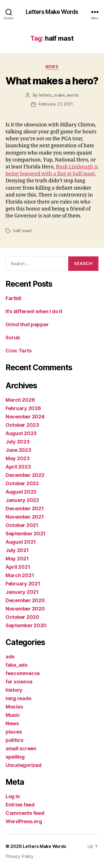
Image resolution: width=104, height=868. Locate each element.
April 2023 (18, 467)
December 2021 (25, 508)
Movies (14, 707)
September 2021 (26, 534)
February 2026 (23, 408)
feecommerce (23, 673)
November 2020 (25, 609)
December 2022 (25, 475)
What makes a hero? (52, 81)
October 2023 (22, 425)
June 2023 (18, 450)
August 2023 (21, 433)
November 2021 (25, 517)
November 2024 (25, 417)
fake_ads (17, 665)
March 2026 (20, 400)
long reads (18, 698)
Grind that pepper (27, 324)
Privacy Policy (20, 856)
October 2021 (22, 525)
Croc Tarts (18, 351)
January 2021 (22, 592)
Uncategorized (24, 765)
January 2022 (22, 500)
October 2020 (22, 617)
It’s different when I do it (34, 311)
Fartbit (13, 298)
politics (14, 740)
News (52, 67)
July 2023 (18, 442)
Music (13, 715)
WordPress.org (24, 821)
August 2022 (21, 492)
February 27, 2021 (56, 104)
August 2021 (21, 542)
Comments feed (25, 813)
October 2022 (22, 483)
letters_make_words (59, 95)
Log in (13, 796)
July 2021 (17, 550)
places (14, 732)
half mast (23, 231)
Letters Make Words (52, 12)
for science (19, 682)
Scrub (13, 338)
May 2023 (18, 458)
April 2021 (18, 567)
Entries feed (20, 805)
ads (10, 657)
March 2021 (20, 575)
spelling (15, 757)
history (14, 690)
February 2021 (23, 584)
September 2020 (26, 625)
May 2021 (17, 559)
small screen (21, 748)
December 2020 (25, 600)
